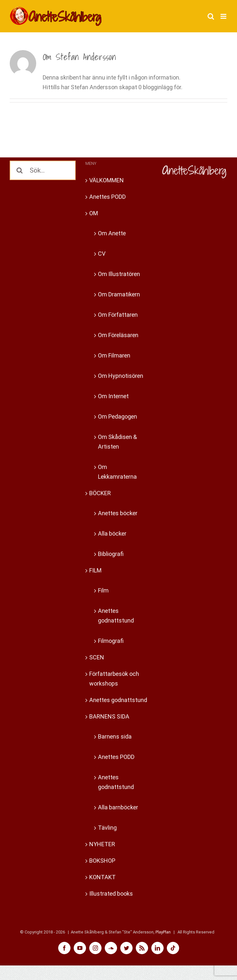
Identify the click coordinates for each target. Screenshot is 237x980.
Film (103, 590)
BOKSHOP (102, 861)
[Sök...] (43, 170)
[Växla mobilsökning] (211, 16)
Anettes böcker (118, 513)
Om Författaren (118, 315)
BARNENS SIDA (109, 716)
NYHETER (102, 844)
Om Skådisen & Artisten (117, 442)
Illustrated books (111, 894)
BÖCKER (100, 493)
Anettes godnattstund (116, 616)
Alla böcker (112, 533)
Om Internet (113, 396)
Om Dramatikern (119, 294)
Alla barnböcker (118, 807)
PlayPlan (163, 932)
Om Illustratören (119, 274)
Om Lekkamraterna (117, 472)
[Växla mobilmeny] (224, 16)
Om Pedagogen (118, 416)
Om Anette (112, 233)
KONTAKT (102, 877)
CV (102, 254)
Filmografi (111, 641)
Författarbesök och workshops (114, 679)
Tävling (107, 828)
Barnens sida (115, 736)
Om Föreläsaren (118, 335)
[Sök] (19, 170)
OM (94, 213)
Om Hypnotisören (121, 376)
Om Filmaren (114, 355)
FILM (95, 570)
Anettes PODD (108, 197)
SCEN (97, 657)
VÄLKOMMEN (107, 180)
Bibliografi (111, 554)
